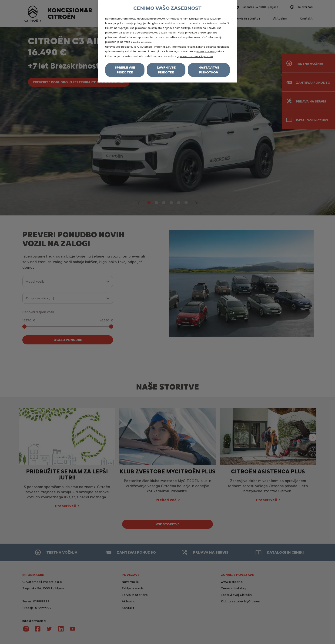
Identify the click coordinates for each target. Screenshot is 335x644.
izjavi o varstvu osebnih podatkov (195, 56)
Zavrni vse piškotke (166, 70)
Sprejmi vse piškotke (125, 70)
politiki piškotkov (142, 42)
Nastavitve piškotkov (209, 70)
